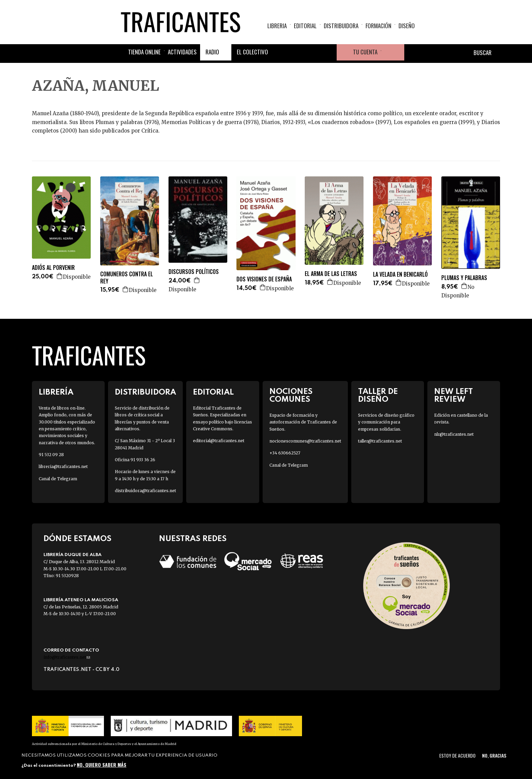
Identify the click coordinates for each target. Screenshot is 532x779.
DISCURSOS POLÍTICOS (194, 272)
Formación (378, 26)
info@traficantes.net (67, 657)
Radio (212, 52)
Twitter (296, 52)
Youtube (329, 52)
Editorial (305, 26)
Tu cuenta (365, 52)
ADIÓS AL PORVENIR (53, 268)
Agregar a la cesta (60, 276)
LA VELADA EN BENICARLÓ (400, 274)
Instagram (312, 52)
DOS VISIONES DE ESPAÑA (264, 279)
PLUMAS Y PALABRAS (464, 278)
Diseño (407, 26)
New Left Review (454, 396)
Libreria (277, 26)
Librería (56, 392)
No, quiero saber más (102, 765)
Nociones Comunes (291, 396)
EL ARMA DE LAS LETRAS (331, 274)
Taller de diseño (378, 396)
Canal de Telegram (58, 479)
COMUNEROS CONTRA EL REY (127, 278)
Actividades (182, 52)
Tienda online (144, 52)
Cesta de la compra (393, 52)
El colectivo (252, 52)
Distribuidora (341, 26)
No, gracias (494, 755)
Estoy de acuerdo (457, 755)
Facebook (280, 52)
